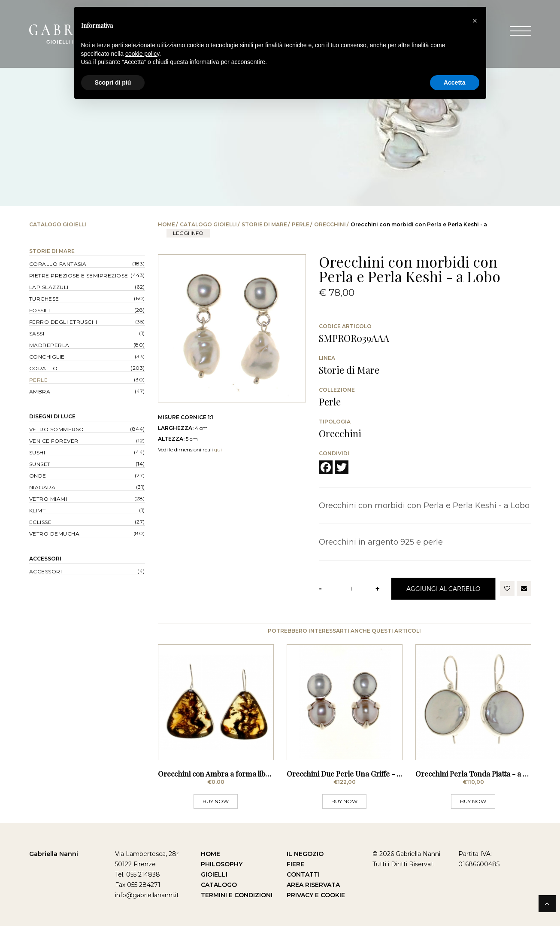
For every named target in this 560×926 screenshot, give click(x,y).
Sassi (37, 334)
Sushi (37, 452)
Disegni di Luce (52, 416)
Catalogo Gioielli (208, 224)
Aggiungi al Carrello (443, 589)
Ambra (40, 391)
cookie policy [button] (142, 54)
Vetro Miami (48, 499)
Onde (38, 476)
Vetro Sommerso (57, 429)
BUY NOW (216, 801)
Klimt (38, 510)
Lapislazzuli (49, 287)
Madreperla (49, 345)
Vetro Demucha (54, 534)
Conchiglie (47, 357)
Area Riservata (313, 885)
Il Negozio (305, 854)
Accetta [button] (455, 82)
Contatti (303, 874)
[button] (475, 21)
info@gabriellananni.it (147, 895)
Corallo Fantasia (58, 264)
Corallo (44, 368)
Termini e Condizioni (237, 895)
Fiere (295, 864)
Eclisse (41, 522)
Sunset (40, 464)
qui (218, 449)
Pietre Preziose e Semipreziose (79, 276)
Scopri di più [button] (113, 82)
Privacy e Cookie (316, 895)
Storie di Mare (264, 224)
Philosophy (222, 864)
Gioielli (214, 874)
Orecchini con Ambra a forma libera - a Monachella (243, 774)
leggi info (188, 233)
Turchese (44, 299)
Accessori (45, 559)
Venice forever (54, 441)
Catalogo (219, 885)
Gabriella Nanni (54, 854)
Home (166, 224)
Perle (301, 224)
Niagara (42, 487)
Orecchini (330, 224)
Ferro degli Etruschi (63, 322)
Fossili (40, 310)
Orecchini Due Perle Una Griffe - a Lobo (352, 774)
